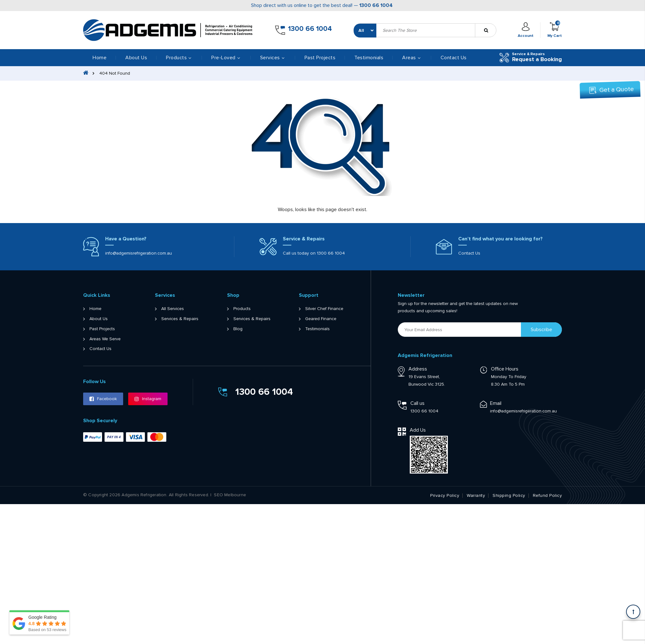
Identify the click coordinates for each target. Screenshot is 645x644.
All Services (173, 309)
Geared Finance (321, 319)
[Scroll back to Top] (633, 612)
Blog (238, 329)
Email (496, 403)
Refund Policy (548, 496)
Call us (417, 403)
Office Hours (505, 369)
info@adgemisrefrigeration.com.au (139, 253)
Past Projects (320, 58)
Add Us (418, 430)
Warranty (476, 496)
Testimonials (369, 58)
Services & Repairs (180, 319)
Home (100, 58)
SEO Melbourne (230, 495)
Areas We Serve (105, 339)
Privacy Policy (445, 496)
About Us (136, 58)
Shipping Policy (509, 496)
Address (418, 369)
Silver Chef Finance (324, 309)
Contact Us (454, 58)
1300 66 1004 (376, 5)
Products (242, 309)
